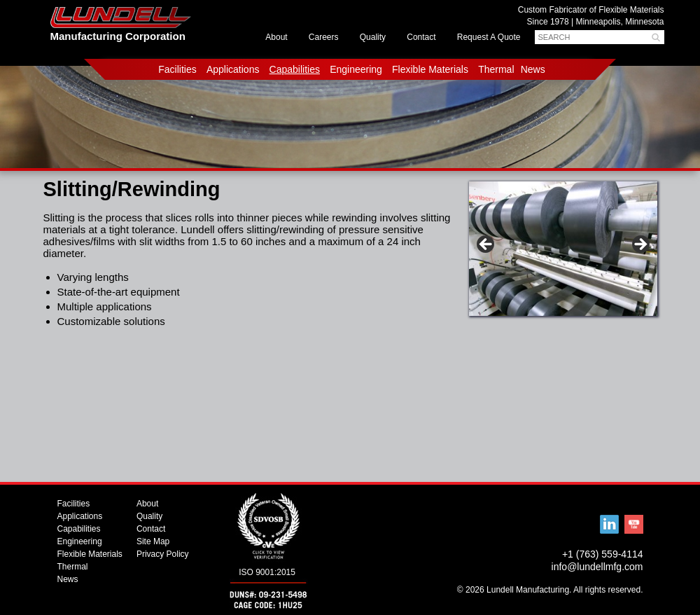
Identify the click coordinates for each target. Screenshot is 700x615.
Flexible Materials (430, 69)
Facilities (177, 69)
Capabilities (295, 69)
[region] (563, 252)
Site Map (153, 541)
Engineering (356, 69)
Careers (324, 37)
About (276, 37)
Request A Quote (489, 37)
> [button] (640, 245)
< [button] (486, 245)
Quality (373, 37)
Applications (233, 69)
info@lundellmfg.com (597, 567)
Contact (421, 37)
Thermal (496, 69)
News (533, 69)
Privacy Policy (163, 554)
